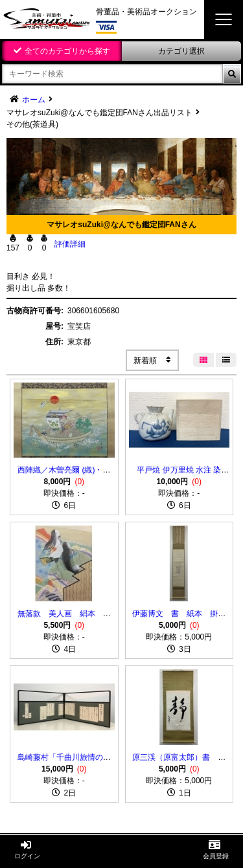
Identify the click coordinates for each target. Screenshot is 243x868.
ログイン (27, 850)
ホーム (34, 100)
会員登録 (216, 850)
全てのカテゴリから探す (67, 51)
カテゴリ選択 (181, 51)
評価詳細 (70, 244)
